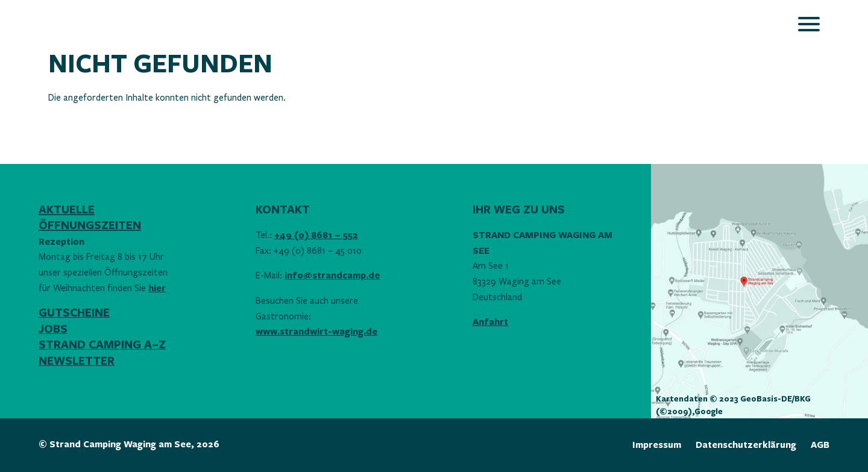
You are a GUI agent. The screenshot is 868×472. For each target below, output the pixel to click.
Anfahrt (490, 322)
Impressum (657, 445)
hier (157, 288)
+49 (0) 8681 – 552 (316, 235)
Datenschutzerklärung (746, 445)
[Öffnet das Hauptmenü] (809, 24)
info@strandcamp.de (332, 276)
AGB (820, 445)
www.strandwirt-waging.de (316, 332)
